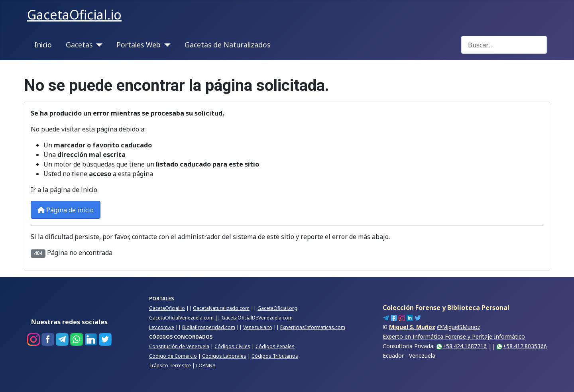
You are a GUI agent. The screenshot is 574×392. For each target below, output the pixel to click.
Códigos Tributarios (275, 356)
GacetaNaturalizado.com (221, 308)
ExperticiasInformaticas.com (313, 327)
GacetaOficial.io (167, 308)
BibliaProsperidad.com (209, 327)
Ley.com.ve (162, 327)
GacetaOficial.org (277, 308)
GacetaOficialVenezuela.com (181, 318)
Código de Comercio (173, 356)
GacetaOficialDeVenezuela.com (257, 318)
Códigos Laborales (224, 356)
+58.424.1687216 (461, 346)
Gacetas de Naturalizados (227, 45)
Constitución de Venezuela (179, 346)
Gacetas (79, 45)
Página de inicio (66, 210)
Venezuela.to (258, 327)
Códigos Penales (275, 346)
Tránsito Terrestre (170, 366)
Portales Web (139, 45)
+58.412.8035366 (522, 346)
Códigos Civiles (232, 346)
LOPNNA (206, 366)
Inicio (43, 45)
